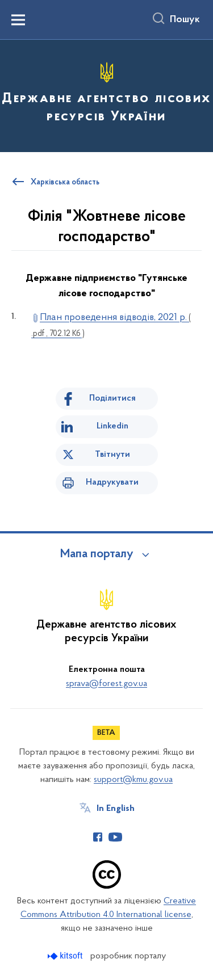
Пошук (185, 20)
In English (116, 809)
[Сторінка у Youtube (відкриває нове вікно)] (115, 837)
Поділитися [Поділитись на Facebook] (112, 398)
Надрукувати (112, 482)
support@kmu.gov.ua (133, 780)
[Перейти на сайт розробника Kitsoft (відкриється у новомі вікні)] (66, 956)
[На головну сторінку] (106, 94)
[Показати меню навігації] (18, 20)
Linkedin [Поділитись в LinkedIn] (112, 426)
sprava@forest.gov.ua (106, 684)
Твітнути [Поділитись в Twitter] (112, 455)
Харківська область (65, 183)
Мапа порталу (97, 554)
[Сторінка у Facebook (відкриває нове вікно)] (98, 837)
